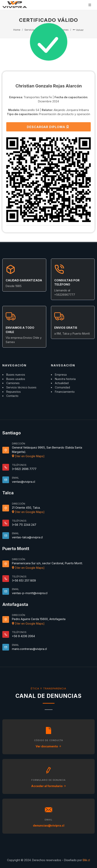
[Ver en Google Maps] (28, 456)
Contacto (12, 396)
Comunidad (62, 387)
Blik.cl (86, 860)
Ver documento (48, 746)
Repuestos (14, 392)
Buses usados (16, 379)
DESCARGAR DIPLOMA (48, 127)
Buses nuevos (16, 375)
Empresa (61, 375)
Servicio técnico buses (21, 387)
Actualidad (62, 383)
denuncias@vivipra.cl (49, 825)
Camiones (13, 383)
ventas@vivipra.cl (24, 482)
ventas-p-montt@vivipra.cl (30, 593)
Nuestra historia (65, 379)
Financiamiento (65, 392)
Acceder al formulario (49, 786)
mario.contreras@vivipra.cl (29, 649)
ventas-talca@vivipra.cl (27, 537)
